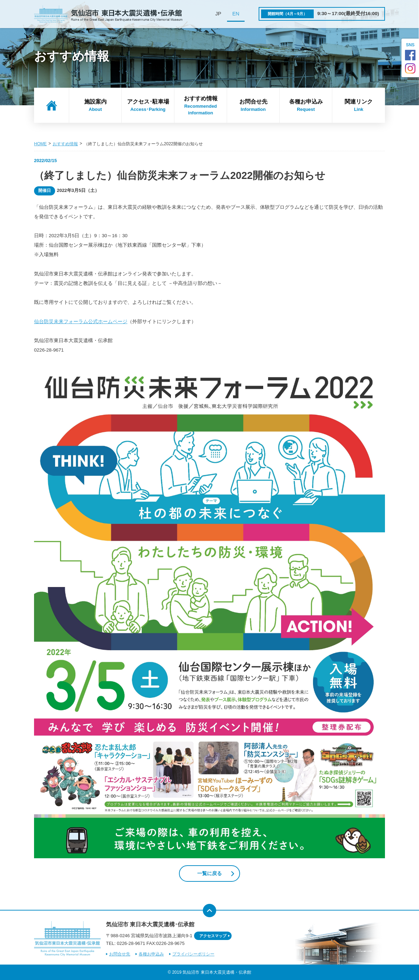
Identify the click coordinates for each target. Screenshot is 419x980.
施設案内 (95, 106)
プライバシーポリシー (193, 954)
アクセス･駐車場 (148, 106)
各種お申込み (306, 106)
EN (236, 14)
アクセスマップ (213, 936)
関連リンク (359, 106)
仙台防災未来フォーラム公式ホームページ (81, 322)
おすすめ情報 (201, 106)
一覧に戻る (209, 874)
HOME (40, 144)
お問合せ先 (253, 106)
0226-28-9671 (131, 943)
